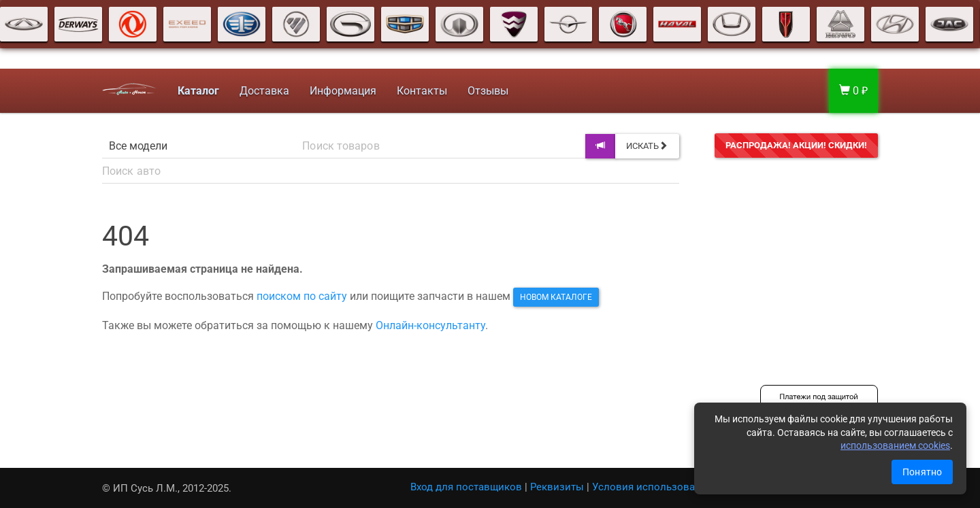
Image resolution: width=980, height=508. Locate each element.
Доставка (264, 91)
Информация (343, 91)
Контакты (422, 91)
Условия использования (652, 487)
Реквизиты (557, 487)
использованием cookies (895, 445)
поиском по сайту (302, 296)
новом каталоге (556, 297)
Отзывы (488, 91)
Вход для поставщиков (466, 487)
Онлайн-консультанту (430, 325)
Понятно (922, 472)
